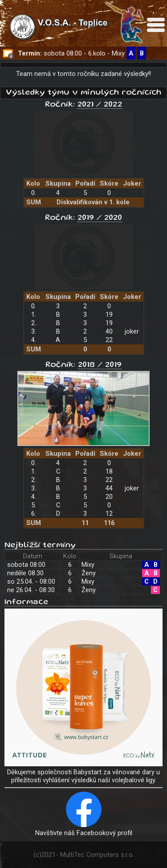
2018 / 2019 (100, 365)
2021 (49, 855)
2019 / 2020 (100, 218)
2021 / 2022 (100, 105)
